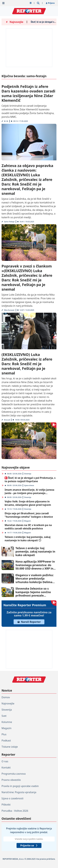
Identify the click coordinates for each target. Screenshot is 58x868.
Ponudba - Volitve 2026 (15, 811)
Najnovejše (8, 703)
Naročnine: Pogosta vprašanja (19, 792)
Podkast (6, 741)
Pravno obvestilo (11, 780)
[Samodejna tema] (31, 3)
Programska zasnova (14, 774)
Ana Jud (7, 420)
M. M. (6, 121)
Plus (4, 734)
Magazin (28, 521)
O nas (5, 761)
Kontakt (6, 768)
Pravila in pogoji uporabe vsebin (20, 786)
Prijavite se (29, 845)
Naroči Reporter (29, 622)
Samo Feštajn (9, 222)
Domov (6, 697)
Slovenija (28, 474)
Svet (4, 716)
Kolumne (7, 722)
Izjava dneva (29, 485)
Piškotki (6, 805)
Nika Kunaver (9, 310)
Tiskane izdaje (10, 747)
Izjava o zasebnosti (12, 798)
